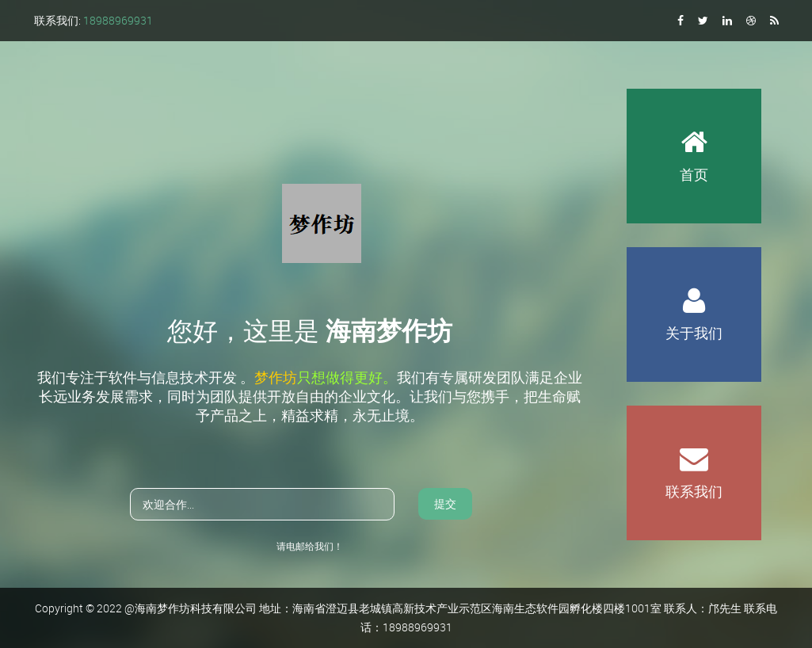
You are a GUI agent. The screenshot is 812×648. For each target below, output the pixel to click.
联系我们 (694, 453)
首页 (694, 136)
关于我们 (694, 295)
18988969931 (118, 20)
